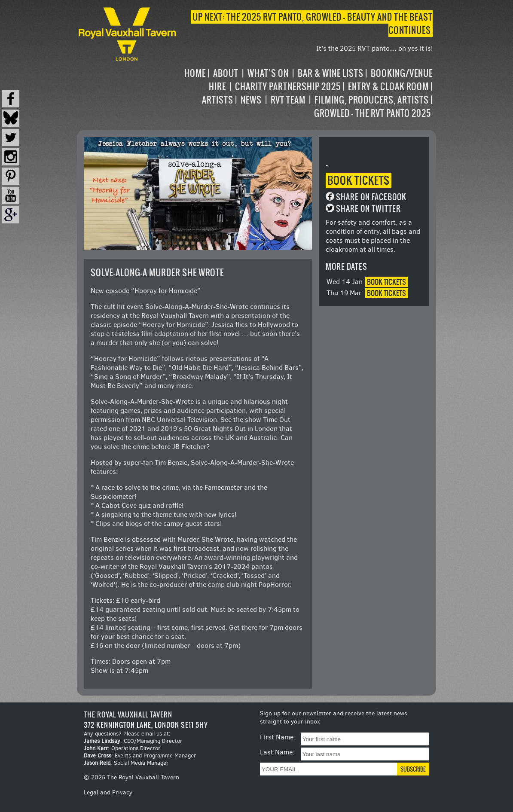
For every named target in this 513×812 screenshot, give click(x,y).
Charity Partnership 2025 (288, 87)
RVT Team (288, 100)
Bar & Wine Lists (331, 73)
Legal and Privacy (108, 792)
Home (195, 73)
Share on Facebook (371, 197)
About (226, 73)
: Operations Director (122, 748)
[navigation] (305, 93)
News (251, 100)
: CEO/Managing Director (133, 741)
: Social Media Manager (126, 763)
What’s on (268, 73)
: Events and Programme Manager (140, 756)
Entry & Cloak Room (388, 87)
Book (359, 180)
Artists (218, 100)
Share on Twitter (368, 209)
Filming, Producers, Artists (372, 100)
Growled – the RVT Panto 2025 (373, 113)
